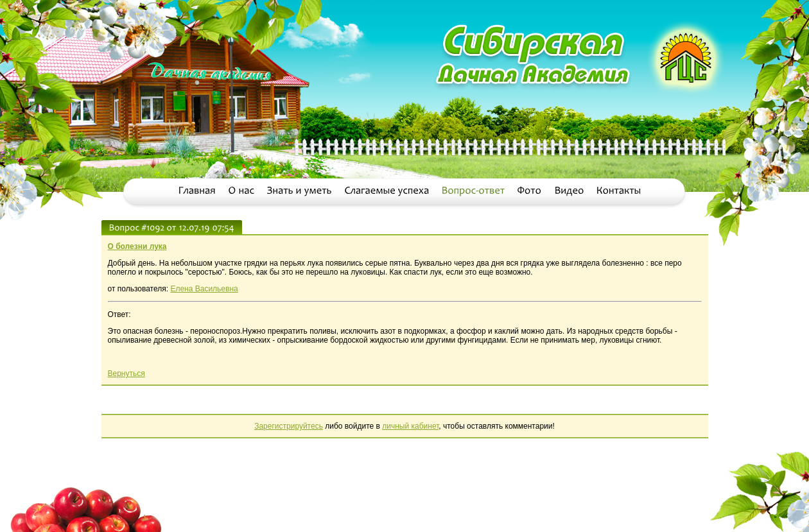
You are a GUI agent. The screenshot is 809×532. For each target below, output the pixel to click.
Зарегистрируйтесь (289, 426)
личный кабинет (410, 426)
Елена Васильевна (204, 289)
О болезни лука (137, 246)
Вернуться (126, 373)
